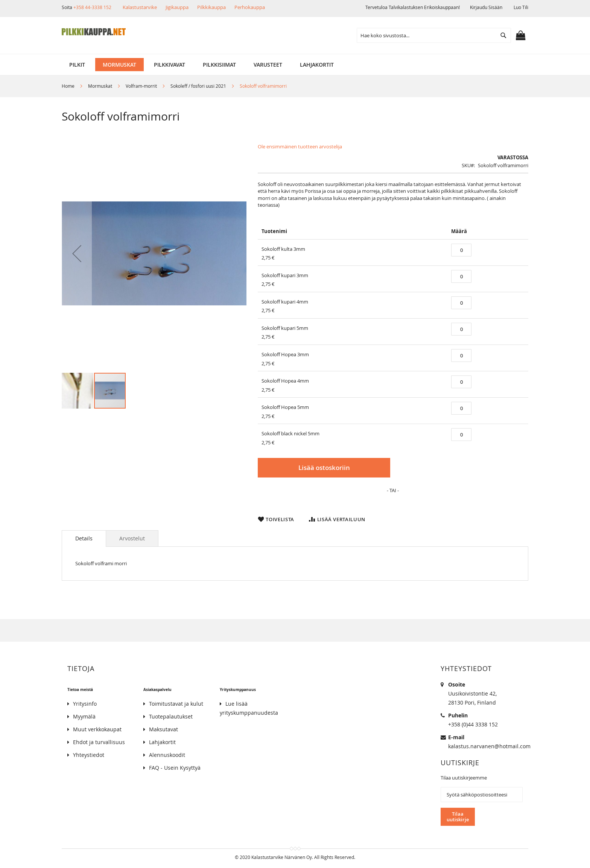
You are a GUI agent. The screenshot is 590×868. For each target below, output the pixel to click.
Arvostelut (132, 545)
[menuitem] (77, 65)
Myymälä (84, 717)
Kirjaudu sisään (486, 7)
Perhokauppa (250, 7)
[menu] (295, 65)
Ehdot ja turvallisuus (99, 742)
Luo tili (521, 7)
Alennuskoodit (167, 755)
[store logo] (94, 32)
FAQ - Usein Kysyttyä (175, 768)
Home (68, 86)
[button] (77, 253)
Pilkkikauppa (211, 7)
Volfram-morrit (141, 86)
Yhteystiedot (89, 755)
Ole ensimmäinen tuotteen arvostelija (300, 146)
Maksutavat (163, 730)
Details (84, 545)
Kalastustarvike (140, 7)
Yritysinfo (85, 704)
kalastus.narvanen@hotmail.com (489, 747)
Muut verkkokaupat (97, 730)
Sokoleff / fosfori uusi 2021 (198, 86)
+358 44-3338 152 (92, 7)
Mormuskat (100, 86)
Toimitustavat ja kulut (176, 704)
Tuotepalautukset (171, 717)
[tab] (84, 545)
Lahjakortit (162, 742)
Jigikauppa (177, 7)
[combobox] (434, 35)
